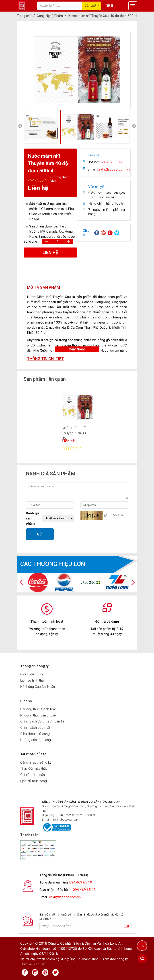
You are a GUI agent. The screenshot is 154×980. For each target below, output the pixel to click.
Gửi (40, 534)
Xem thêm (77, 349)
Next (134, 70)
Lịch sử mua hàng (34, 781)
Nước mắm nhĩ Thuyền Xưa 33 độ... (74, 433)
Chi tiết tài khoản (33, 775)
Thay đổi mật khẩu (34, 769)
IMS (43, 964)
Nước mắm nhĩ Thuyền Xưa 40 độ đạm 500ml (103, 16)
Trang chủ (24, 16)
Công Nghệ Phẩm (50, 16)
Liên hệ (50, 253)
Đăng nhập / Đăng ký (36, 763)
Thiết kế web (30, 964)
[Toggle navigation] (133, 6)
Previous (21, 70)
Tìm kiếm (91, 6)
